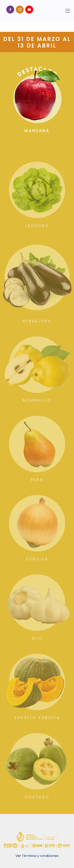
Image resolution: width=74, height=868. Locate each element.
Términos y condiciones (40, 856)
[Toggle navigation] (68, 11)
